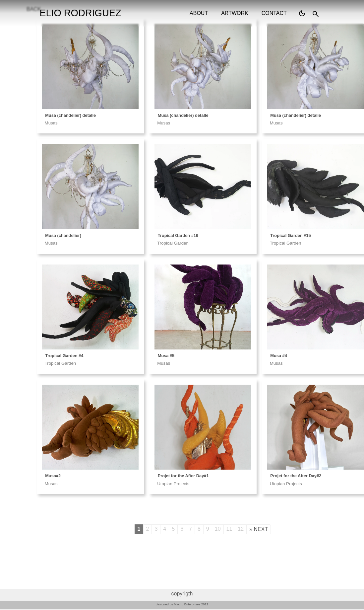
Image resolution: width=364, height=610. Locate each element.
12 (241, 529)
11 (229, 529)
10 (218, 529)
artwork (235, 13)
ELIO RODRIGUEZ (80, 13)
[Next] (259, 529)
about (199, 13)
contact (274, 13)
